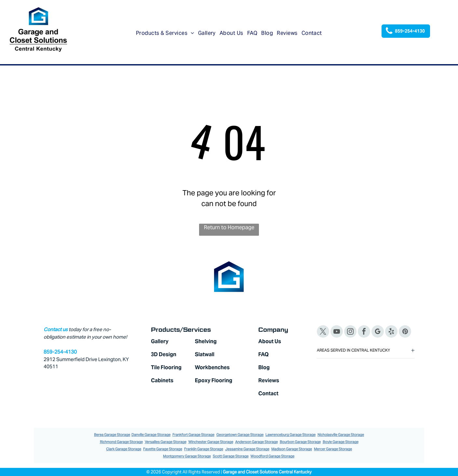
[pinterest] (405, 332)
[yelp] (391, 332)
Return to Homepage (229, 227)
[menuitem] (165, 33)
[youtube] (337, 332)
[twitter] (323, 332)
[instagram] (350, 332)
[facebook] (364, 332)
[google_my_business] (378, 332)
